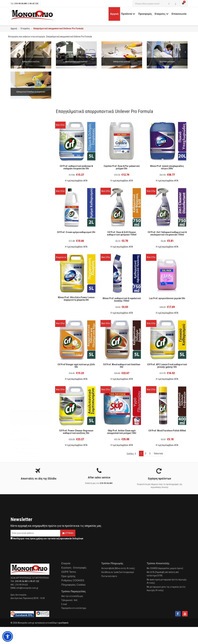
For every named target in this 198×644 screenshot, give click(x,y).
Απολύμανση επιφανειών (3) (27, 205)
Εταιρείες (25, 28)
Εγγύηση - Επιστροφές (74, 568)
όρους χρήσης (37, 539)
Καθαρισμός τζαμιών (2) (26, 173)
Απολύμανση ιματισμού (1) (27, 155)
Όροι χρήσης (68, 576)
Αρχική (14, 28)
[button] (8, 636)
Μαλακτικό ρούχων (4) (25, 151)
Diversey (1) (20, 229)
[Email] (35, 533)
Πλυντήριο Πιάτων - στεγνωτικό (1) (31, 189)
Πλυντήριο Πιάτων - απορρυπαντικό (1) (32, 185)
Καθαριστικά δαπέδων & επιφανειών (31, 92)
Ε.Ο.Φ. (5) (19, 215)
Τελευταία (158, 453)
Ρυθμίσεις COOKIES (73, 580)
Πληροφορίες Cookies (73, 585)
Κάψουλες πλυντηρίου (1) (26, 147)
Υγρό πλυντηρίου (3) (24, 143)
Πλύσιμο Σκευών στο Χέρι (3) (28, 193)
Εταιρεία (66, 563)
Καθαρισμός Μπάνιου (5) (26, 177)
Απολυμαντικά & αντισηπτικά (76, 62)
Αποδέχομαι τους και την (47, 539)
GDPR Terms (69, 572)
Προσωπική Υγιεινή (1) (25, 181)
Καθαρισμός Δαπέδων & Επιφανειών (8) (32, 165)
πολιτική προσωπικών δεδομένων (67, 539)
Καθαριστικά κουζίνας (31, 62)
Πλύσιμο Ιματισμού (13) (25, 197)
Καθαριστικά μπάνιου (122, 62)
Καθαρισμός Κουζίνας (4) (26, 169)
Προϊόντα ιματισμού (167, 62)
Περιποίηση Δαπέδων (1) (26, 201)
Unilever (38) (20, 225)
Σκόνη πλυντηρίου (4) (24, 139)
